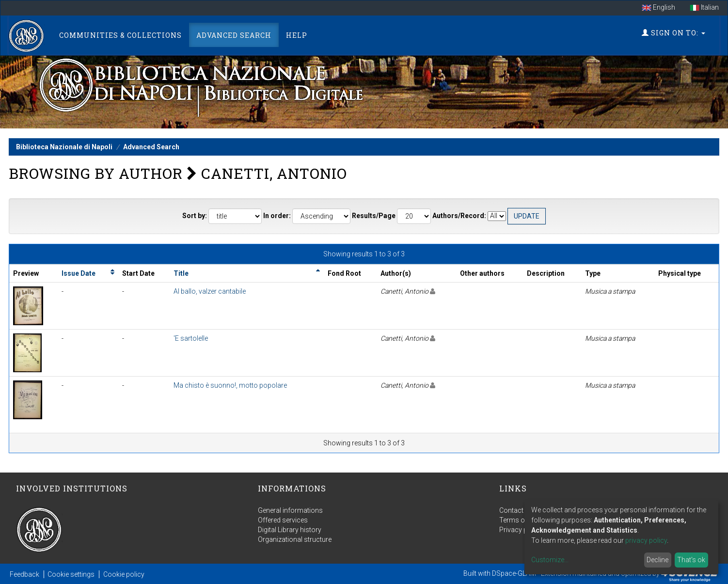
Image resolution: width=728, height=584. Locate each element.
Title (181, 273)
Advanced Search (234, 35)
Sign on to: (673, 33)
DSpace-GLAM (514, 573)
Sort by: (195, 216)
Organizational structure (295, 539)
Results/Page (374, 216)
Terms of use (520, 520)
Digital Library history (290, 530)
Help (297, 35)
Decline (657, 560)
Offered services (283, 520)
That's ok (691, 560)
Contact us (516, 510)
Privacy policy (521, 530)
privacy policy (646, 540)
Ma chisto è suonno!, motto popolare (230, 385)
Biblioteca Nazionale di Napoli (64, 147)
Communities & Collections (120, 35)
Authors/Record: (459, 216)
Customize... (550, 560)
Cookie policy (124, 574)
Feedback (24, 574)
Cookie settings (71, 574)
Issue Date (79, 273)
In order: (277, 216)
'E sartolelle (191, 338)
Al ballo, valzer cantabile (210, 291)
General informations (290, 510)
